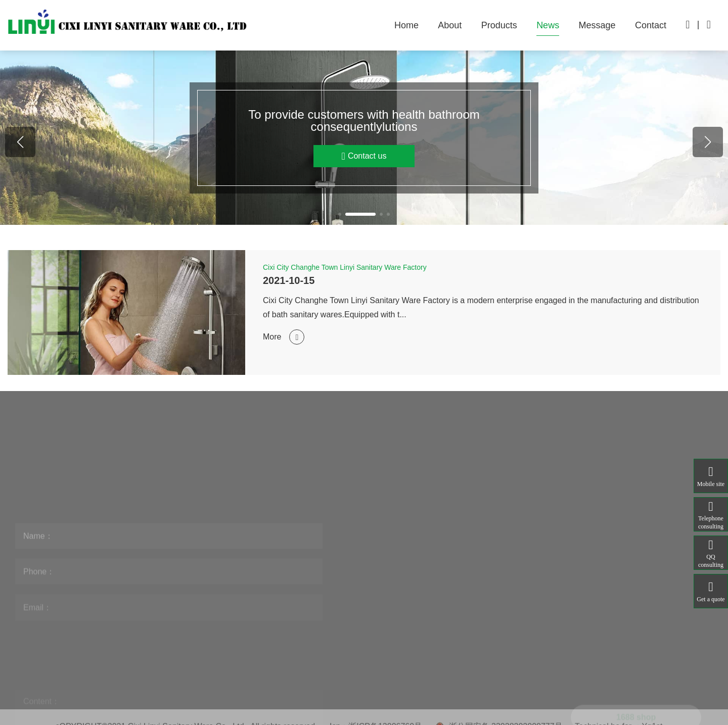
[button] (340, 214)
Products (499, 25)
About (450, 25)
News (548, 25)
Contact (651, 25)
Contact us (364, 156)
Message (597, 25)
